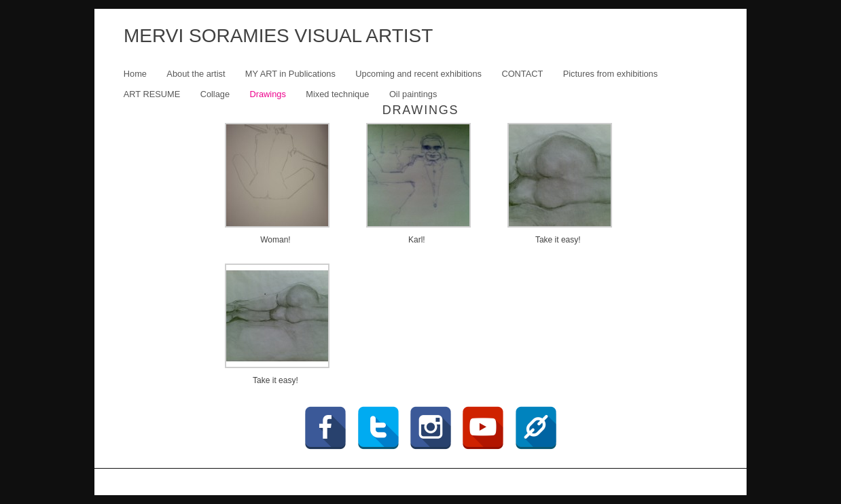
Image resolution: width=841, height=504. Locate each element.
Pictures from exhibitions (610, 74)
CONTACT (522, 74)
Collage (215, 94)
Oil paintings (413, 94)
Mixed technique (337, 94)
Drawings (267, 94)
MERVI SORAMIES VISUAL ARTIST (278, 36)
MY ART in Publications (290, 74)
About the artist (196, 74)
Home (135, 74)
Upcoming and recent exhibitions (418, 74)
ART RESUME (152, 94)
